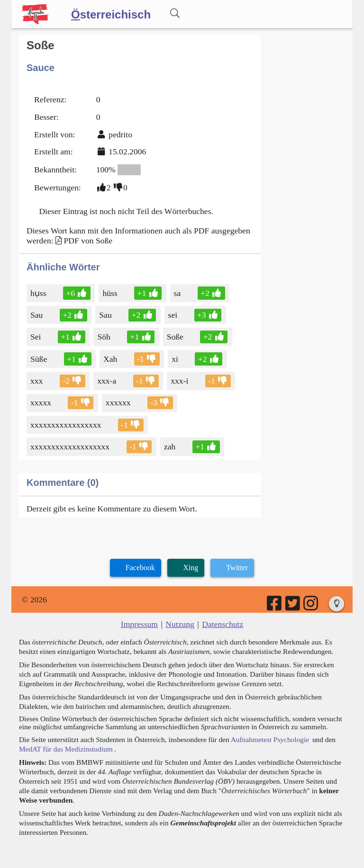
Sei (36, 337)
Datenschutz (223, 624)
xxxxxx (119, 403)
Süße (39, 359)
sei (174, 315)
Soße (176, 337)
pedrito (120, 134)
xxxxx (41, 403)
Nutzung (180, 624)
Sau (37, 315)
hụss (39, 293)
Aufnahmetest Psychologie (270, 739)
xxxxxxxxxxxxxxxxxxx (71, 447)
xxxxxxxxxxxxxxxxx (67, 425)
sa (178, 293)
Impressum (139, 624)
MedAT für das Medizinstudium (66, 749)
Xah (111, 359)
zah (170, 447)
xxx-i (180, 381)
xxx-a (107, 381)
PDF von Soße (88, 241)
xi (176, 359)
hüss (110, 293)
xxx (37, 381)
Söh (104, 337)
